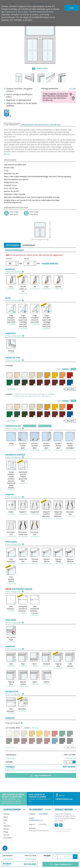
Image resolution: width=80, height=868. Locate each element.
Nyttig (6, 829)
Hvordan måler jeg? (50, 263)
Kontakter (8, 838)
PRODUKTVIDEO (42, 69)
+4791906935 (43, 814)
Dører (6, 817)
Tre (5, 823)
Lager (6, 820)
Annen (26, 728)
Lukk (72, 8)
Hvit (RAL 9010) (13, 728)
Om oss (6, 835)
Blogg (6, 832)
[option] (40, 43)
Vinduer (7, 814)
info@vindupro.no (64, 799)
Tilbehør (7, 826)
